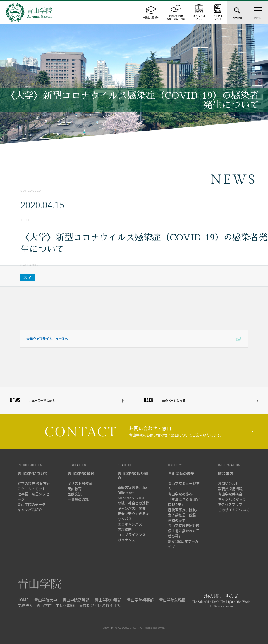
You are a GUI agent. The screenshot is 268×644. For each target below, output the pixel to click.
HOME (23, 600)
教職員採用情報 (230, 489)
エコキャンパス (130, 524)
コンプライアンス (132, 535)
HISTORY (175, 465)
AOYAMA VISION (131, 498)
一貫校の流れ (78, 499)
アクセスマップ (230, 505)
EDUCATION (77, 465)
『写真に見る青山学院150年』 (184, 502)
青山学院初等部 (140, 600)
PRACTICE (126, 465)
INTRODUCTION (30, 465)
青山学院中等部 (108, 600)
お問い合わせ (229, 484)
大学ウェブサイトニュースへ (47, 339)
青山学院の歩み (180, 494)
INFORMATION (229, 465)
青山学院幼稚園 (172, 600)
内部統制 (125, 529)
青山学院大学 (46, 600)
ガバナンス (126, 540)
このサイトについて (234, 510)
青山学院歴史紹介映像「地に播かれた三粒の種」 (184, 531)
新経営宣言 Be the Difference (132, 490)
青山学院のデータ (32, 505)
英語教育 (75, 489)
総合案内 (226, 473)
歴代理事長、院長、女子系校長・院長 (184, 513)
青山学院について (33, 473)
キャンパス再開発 (132, 508)
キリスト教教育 (80, 484)
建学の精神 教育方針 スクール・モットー (34, 486)
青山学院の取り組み (133, 475)
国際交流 (75, 494)
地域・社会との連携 (133, 503)
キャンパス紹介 (30, 510)
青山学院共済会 (230, 494)
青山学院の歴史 (181, 473)
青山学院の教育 (81, 473)
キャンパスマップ (232, 499)
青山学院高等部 (76, 600)
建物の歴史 (177, 520)
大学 (28, 277)
